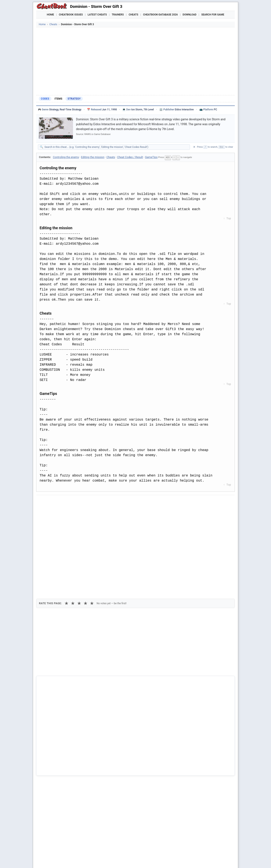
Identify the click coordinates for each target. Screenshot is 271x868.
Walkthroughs (127, 860)
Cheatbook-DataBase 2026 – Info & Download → (118, 675)
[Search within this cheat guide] (116, 147)
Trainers (118, 15)
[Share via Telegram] (104, 502)
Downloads (104, 860)
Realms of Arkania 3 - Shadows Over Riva (70, 771)
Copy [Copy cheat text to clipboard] (58, 512)
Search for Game (213, 15)
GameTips (151, 157)
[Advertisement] (135, 61)
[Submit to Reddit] (73, 502)
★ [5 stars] (92, 525)
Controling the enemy (66, 157)
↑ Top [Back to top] (227, 218)
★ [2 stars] (73, 525)
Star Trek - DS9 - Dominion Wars (64, 778)
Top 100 (163, 860)
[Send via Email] (114, 502)
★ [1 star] (66, 525)
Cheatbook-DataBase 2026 (160, 15)
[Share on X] (62, 502)
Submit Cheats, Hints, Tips (190, 860)
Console (148, 860)
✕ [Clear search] (194, 147)
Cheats (133, 15)
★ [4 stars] (86, 525)
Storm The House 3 (55, 764)
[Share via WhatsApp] (93, 502)
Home (50, 15)
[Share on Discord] (83, 502)
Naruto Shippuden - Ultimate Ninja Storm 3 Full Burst (78, 757)
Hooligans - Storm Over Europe (63, 750)
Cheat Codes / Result (130, 157)
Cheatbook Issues (71, 15)
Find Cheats (84, 860)
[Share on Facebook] (52, 502)
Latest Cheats (97, 15)
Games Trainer (61, 860)
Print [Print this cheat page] (76, 512)
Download (190, 15)
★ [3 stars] (79, 525)
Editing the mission (93, 157)
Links (216, 860)
